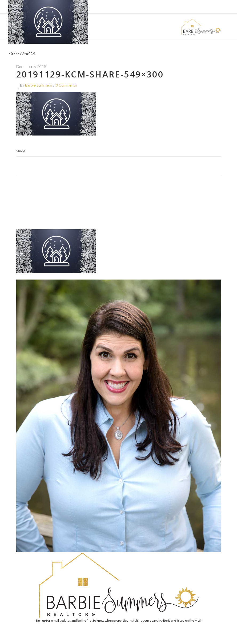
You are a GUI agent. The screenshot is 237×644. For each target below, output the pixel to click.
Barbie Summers (39, 85)
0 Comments (66, 85)
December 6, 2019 (31, 66)
